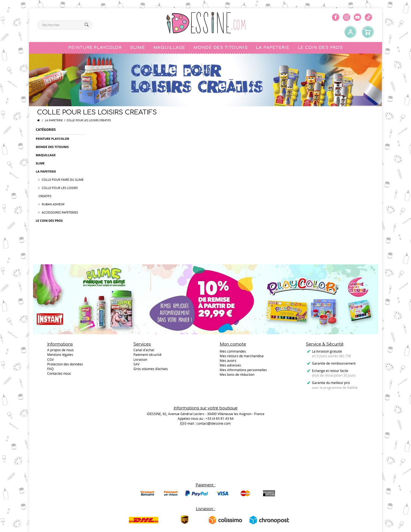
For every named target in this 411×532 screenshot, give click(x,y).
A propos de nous (60, 351)
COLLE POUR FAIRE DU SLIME (62, 180)
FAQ (50, 370)
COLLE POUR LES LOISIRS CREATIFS (58, 192)
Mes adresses (230, 365)
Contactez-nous (59, 374)
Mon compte (233, 344)
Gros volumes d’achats (151, 370)
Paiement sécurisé (148, 356)
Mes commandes (233, 351)
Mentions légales (60, 356)
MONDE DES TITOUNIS (52, 147)
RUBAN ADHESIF (53, 204)
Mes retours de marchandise (242, 356)
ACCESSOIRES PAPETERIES (59, 212)
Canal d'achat (144, 351)
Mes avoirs (228, 360)
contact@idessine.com (214, 424)
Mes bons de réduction (237, 374)
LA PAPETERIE (54, 120)
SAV (136, 365)
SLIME (40, 163)
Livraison (140, 360)
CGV (50, 360)
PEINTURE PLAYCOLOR (52, 139)
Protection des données (65, 365)
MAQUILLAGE (46, 155)
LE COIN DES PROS (49, 221)
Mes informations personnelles (243, 370)
